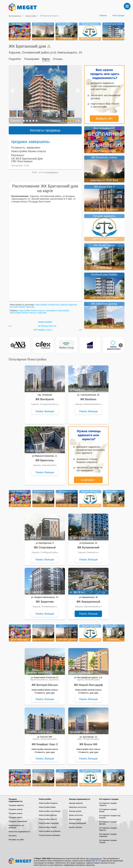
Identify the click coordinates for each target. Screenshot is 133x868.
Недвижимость (15, 16)
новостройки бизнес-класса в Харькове (28, 311)
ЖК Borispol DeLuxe (47, 325)
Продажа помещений (18, 820)
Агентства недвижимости (19, 830)
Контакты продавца (45, 129)
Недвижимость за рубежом (16, 825)
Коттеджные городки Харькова (108, 834)
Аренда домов (75, 810)
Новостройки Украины (48, 802)
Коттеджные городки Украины (108, 803)
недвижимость (52, 171)
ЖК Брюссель (45, 459)
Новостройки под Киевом (50, 810)
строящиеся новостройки (57, 309)
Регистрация (118, 16)
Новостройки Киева (47, 806)
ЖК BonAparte (45, 398)
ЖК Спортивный (45, 546)
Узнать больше (45, 410)
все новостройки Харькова (22, 305)
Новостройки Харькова (49, 822)
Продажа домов (16, 812)
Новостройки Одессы (48, 818)
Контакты (13, 834)
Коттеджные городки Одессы (108, 827)
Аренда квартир (76, 802)
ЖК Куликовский (88, 546)
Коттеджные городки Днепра (108, 821)
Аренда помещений (77, 822)
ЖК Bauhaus (88, 398)
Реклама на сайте (16, 838)
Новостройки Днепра (48, 814)
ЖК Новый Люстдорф (88, 683)
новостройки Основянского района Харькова (56, 303)
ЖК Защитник (45, 600)
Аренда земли (75, 818)
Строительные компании (49, 834)
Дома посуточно (76, 814)
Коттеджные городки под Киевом (110, 815)
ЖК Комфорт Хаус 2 (43, 328)
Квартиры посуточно (78, 806)
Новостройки (31, 16)
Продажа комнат (16, 808)
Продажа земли (15, 816)
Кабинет (103, 16)
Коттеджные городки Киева (108, 809)
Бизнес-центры (76, 826)
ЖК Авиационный (88, 600)
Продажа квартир (16, 804)
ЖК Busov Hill (88, 743)
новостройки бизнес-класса (31, 309)
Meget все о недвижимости (20, 859)
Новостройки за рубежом (50, 830)
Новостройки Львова (48, 826)
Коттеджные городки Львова (108, 840)
